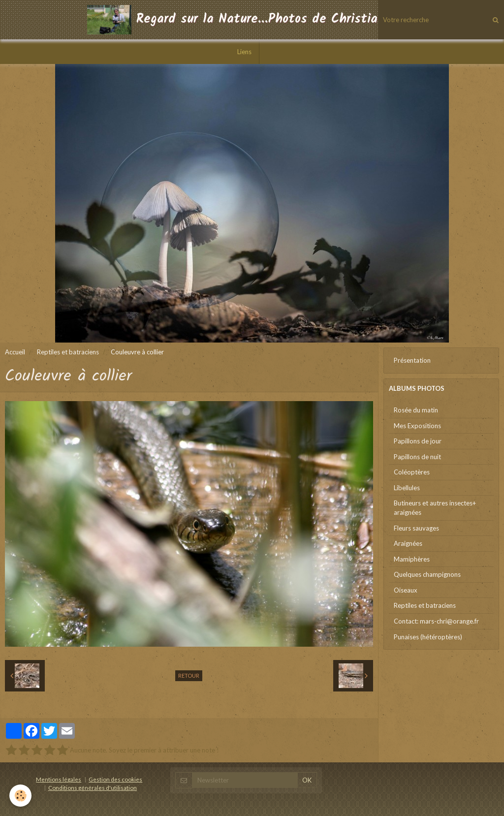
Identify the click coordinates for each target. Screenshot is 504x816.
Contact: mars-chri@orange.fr (436, 621)
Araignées (408, 543)
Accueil (15, 352)
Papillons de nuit (417, 457)
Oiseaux (406, 590)
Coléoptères (412, 472)
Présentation (412, 360)
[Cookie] (21, 796)
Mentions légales (59, 779)
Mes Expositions (417, 426)
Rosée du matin (416, 410)
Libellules (407, 488)
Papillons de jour (418, 441)
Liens (244, 52)
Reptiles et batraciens (68, 352)
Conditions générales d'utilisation (93, 787)
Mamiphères (412, 559)
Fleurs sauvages (416, 528)
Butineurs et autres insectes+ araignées (435, 508)
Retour (189, 675)
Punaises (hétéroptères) (428, 637)
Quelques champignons (427, 574)
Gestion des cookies (115, 779)
